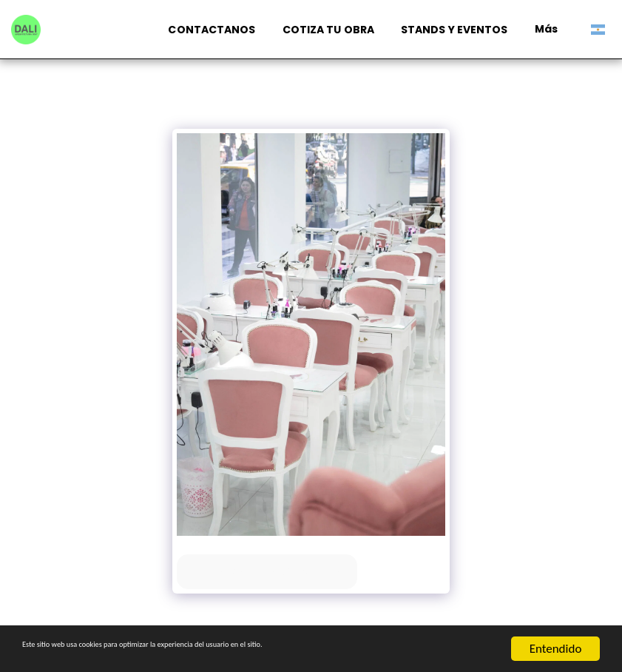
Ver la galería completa (267, 572)
